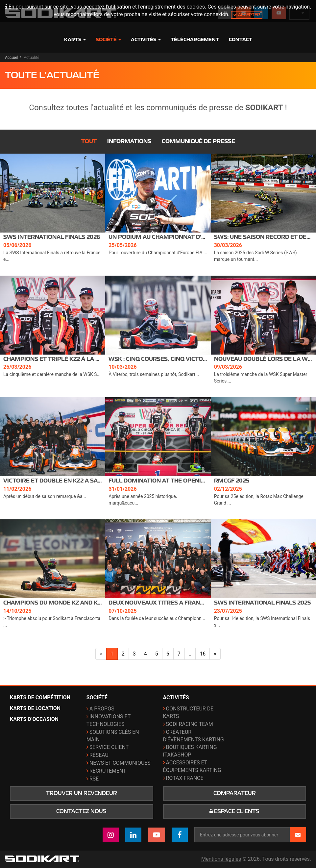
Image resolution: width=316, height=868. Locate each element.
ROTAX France (185, 778)
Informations (129, 141)
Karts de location (35, 708)
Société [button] (108, 39)
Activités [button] (146, 39)
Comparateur (235, 793)
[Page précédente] (101, 654)
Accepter (247, 15)
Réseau (99, 755)
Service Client (109, 747)
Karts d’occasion (34, 719)
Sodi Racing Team (190, 724)
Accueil (11, 58)
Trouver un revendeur (82, 793)
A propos (102, 709)
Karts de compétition (40, 697)
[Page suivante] (215, 654)
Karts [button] (75, 39)
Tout (89, 141)
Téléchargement (195, 39)
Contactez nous (81, 811)
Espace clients (234, 811)
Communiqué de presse (198, 141)
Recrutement (108, 771)
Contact (241, 39)
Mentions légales (221, 859)
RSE (94, 779)
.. (190, 654)
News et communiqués (120, 763)
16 (203, 654)
